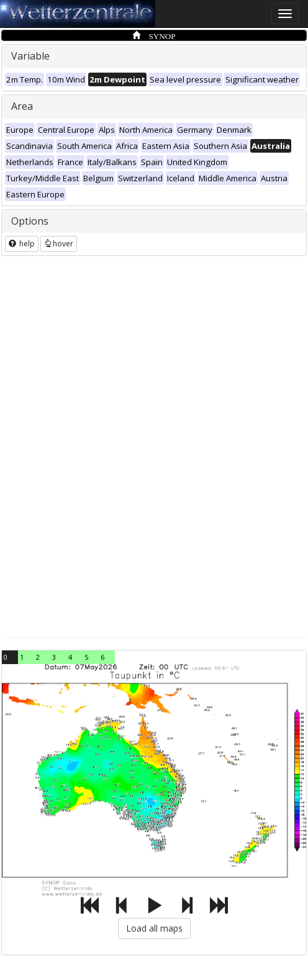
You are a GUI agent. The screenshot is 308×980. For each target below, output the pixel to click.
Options (30, 221)
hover (59, 244)
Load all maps (154, 928)
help (22, 244)
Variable (30, 56)
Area (22, 106)
